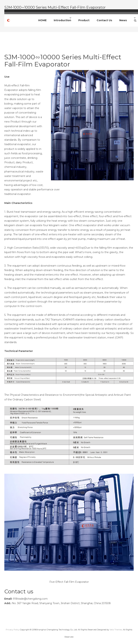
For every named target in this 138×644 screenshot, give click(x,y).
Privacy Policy (13, 630)
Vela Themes (116, 630)
